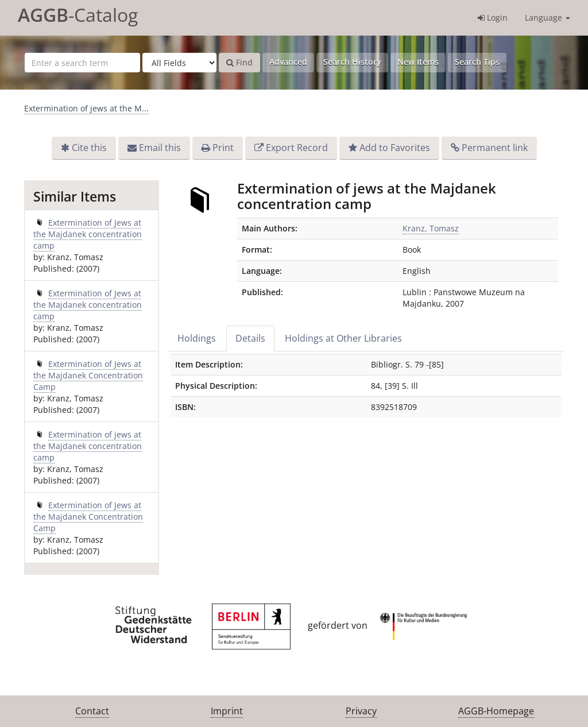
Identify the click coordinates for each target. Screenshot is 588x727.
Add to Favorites (395, 148)
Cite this (89, 148)
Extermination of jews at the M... (86, 108)
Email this (160, 148)
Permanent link (495, 148)
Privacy (361, 711)
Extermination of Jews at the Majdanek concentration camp (88, 234)
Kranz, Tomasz (431, 228)
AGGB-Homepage (496, 711)
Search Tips (477, 62)
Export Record (297, 148)
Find (239, 62)
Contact (92, 711)
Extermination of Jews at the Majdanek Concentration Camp (88, 375)
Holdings (197, 338)
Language (548, 18)
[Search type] (179, 63)
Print (223, 148)
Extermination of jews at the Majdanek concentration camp (88, 446)
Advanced (288, 62)
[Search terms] (82, 63)
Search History (352, 62)
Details (250, 338)
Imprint (227, 711)
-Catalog (78, 15)
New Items (418, 62)
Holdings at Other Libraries (343, 338)
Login (493, 18)
